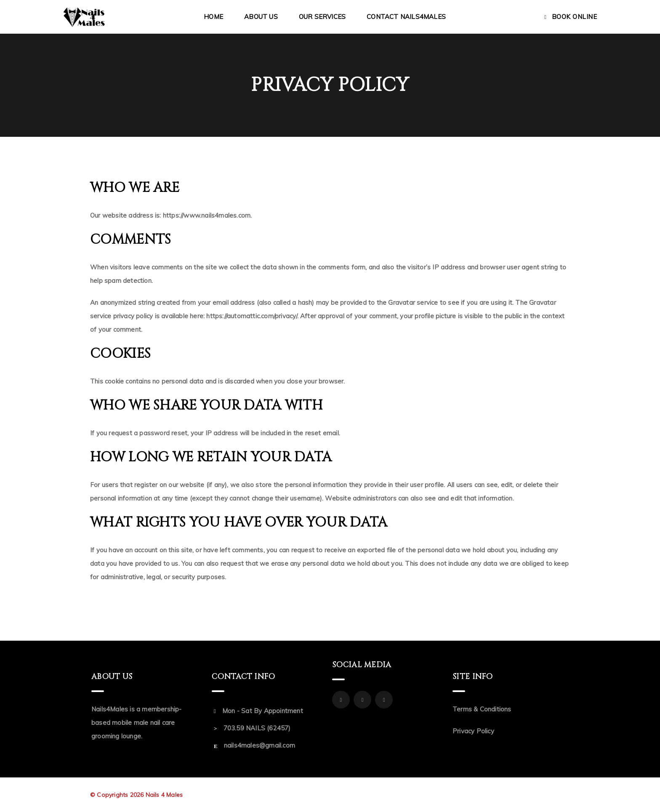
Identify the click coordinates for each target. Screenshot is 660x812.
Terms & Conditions (482, 709)
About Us (261, 17)
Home (213, 17)
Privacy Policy (473, 731)
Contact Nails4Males (406, 17)
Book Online (575, 17)
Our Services (322, 17)
